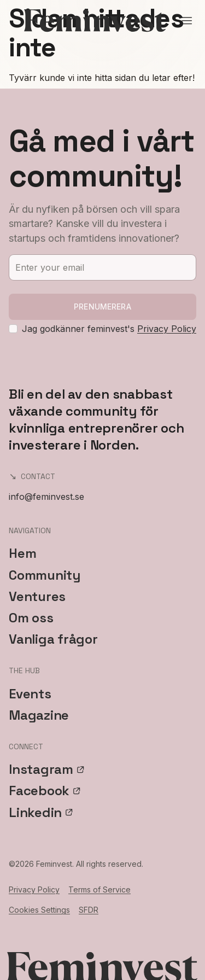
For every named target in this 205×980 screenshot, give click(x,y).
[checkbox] (13, 329)
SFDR (89, 910)
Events (30, 694)
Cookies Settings (39, 910)
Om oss (31, 618)
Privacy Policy (167, 329)
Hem (22, 553)
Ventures (37, 596)
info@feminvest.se (46, 497)
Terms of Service (99, 889)
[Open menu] (187, 21)
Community (45, 575)
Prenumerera (102, 307)
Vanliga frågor (53, 639)
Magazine (39, 715)
